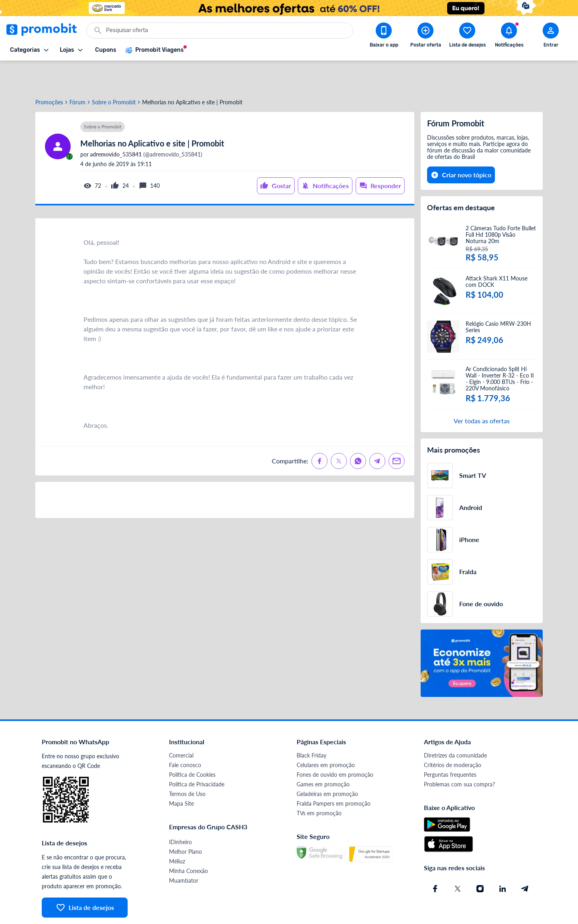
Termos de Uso (187, 765)
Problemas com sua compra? (459, 755)
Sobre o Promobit (114, 73)
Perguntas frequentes (450, 746)
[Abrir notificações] (509, 37)
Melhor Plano (185, 823)
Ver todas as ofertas (482, 392)
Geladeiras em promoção (327, 765)
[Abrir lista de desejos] (467, 37)
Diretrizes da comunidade (455, 726)
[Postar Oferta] (425, 37)
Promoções (49, 73)
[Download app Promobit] (384, 37)
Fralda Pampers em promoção (334, 775)
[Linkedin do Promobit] (503, 860)
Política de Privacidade (197, 755)
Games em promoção (323, 755)
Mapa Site (181, 775)
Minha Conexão (188, 842)
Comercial (181, 726)
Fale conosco (185, 736)
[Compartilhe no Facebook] (320, 432)
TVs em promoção (319, 784)
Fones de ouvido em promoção (335, 746)
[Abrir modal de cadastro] (551, 37)
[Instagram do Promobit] (480, 860)
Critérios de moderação (453, 736)
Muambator (184, 852)
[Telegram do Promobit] (525, 860)
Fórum (77, 73)
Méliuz (177, 832)
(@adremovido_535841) (146, 126)
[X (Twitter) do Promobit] (458, 860)
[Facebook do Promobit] (435, 860)
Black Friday (311, 726)
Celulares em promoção (326, 736)
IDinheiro (180, 813)
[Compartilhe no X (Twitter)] (339, 432)
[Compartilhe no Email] (397, 432)
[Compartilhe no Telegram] (377, 432)
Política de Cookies (192, 746)
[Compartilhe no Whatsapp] (358, 432)
